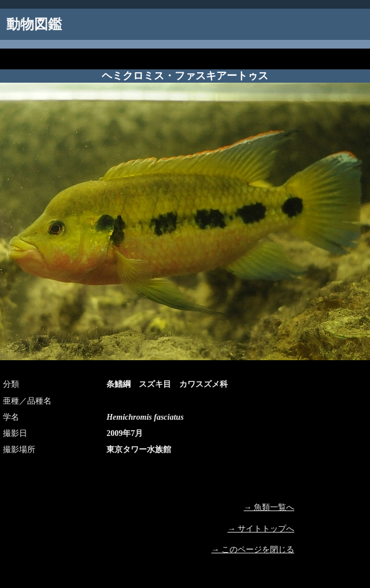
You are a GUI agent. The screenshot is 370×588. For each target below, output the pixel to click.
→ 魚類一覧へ (269, 507)
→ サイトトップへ (261, 529)
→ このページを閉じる (253, 550)
